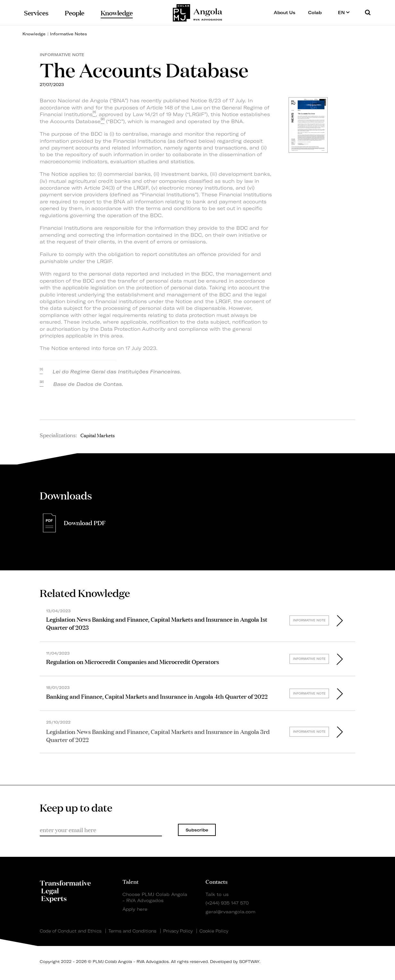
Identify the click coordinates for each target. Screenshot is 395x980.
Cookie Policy (214, 931)
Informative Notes (68, 34)
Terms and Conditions (132, 931)
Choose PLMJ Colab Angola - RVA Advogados (155, 897)
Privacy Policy (178, 931)
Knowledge (34, 34)
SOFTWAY (249, 962)
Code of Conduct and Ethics (71, 931)
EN (344, 12)
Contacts (217, 881)
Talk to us (217, 894)
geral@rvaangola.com (231, 912)
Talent (130, 881)
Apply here (135, 909)
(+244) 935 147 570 (227, 903)
